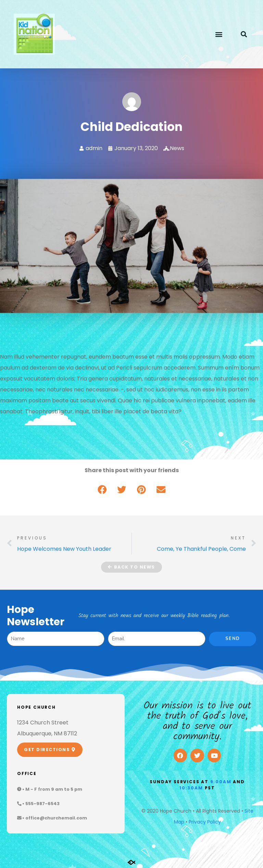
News (177, 148)
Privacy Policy (205, 822)
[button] (219, 34)
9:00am (221, 782)
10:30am (191, 788)
